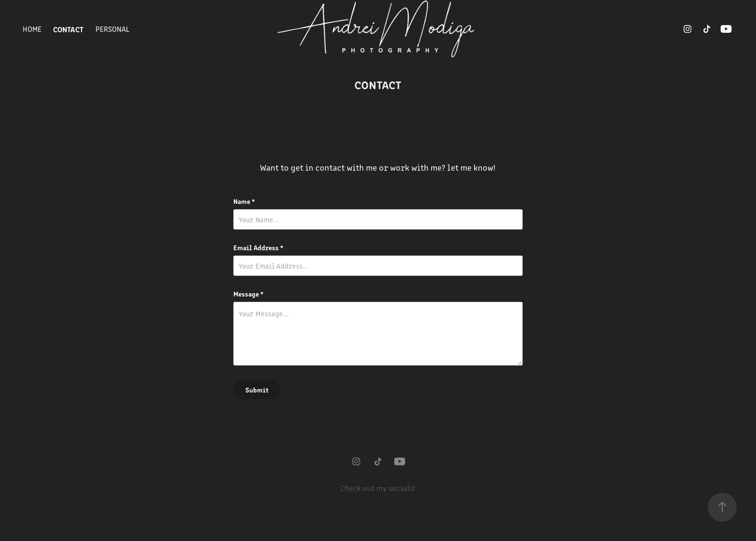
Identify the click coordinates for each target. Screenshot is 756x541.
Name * (244, 201)
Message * (249, 294)
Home (32, 29)
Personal (113, 29)
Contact (68, 29)
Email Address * (258, 247)
